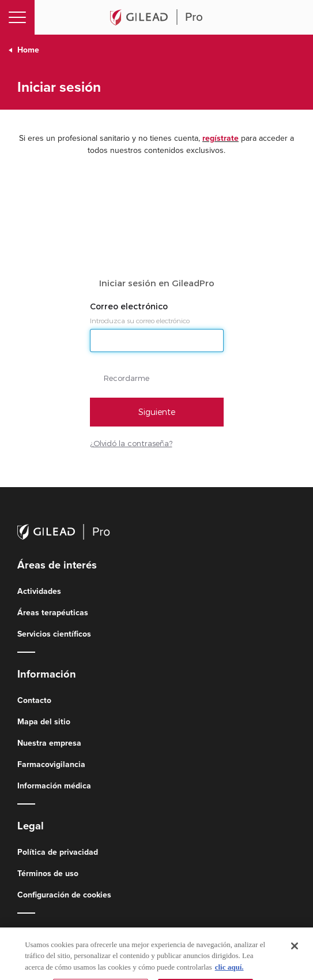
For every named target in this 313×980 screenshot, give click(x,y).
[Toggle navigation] (17, 17)
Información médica (54, 786)
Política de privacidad (58, 852)
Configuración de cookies (64, 895)
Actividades (39, 591)
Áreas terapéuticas (53, 613)
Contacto (34, 700)
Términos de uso (48, 874)
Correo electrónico (130, 306)
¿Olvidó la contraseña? (131, 443)
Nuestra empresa (49, 743)
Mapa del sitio (44, 722)
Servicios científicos (54, 634)
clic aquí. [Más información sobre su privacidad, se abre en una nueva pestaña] (229, 975)
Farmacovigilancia (51, 764)
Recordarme (127, 378)
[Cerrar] (295, 953)
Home (28, 50)
